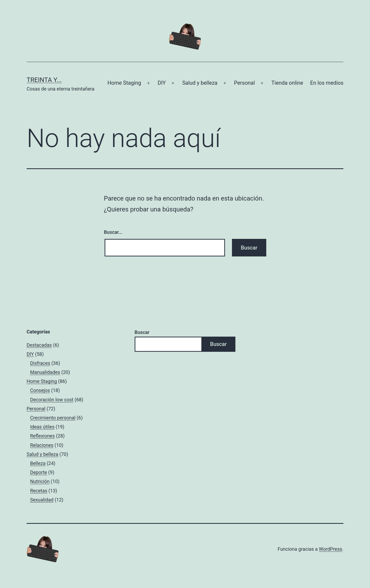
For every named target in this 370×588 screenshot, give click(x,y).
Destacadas (39, 345)
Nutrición (40, 481)
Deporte (39, 472)
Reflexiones (42, 436)
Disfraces (40, 363)
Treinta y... (44, 80)
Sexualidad (42, 500)
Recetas (39, 491)
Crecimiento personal (53, 418)
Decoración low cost (52, 400)
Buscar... (113, 232)
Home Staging (124, 83)
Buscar (142, 332)
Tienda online (287, 83)
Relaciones (42, 445)
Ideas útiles (42, 427)
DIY (162, 83)
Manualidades (45, 372)
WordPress (330, 549)
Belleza (38, 463)
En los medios (327, 83)
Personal (244, 83)
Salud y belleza (200, 83)
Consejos (40, 390)
